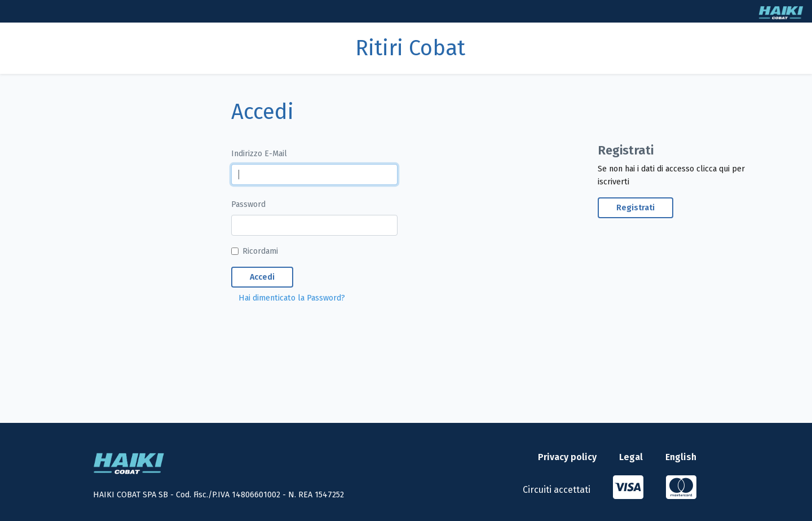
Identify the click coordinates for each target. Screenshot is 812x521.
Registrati (636, 208)
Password (248, 204)
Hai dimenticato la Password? (292, 298)
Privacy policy (567, 457)
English (681, 457)
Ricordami (260, 251)
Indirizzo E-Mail (259, 154)
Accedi (262, 277)
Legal (631, 457)
